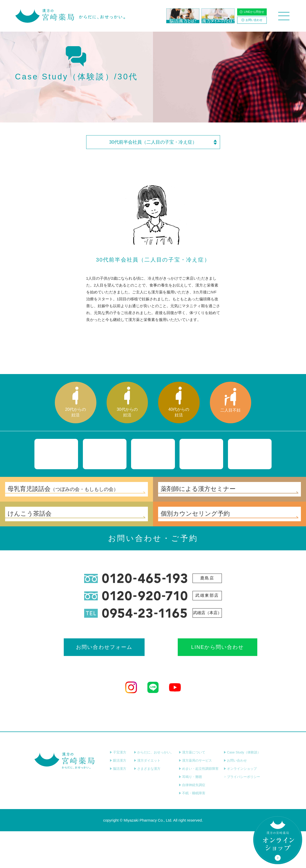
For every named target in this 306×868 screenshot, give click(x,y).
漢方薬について (192, 789)
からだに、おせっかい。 (154, 789)
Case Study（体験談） (242, 789)
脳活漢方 (118, 805)
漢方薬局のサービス (195, 797)
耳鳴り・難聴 (190, 814)
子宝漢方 (118, 789)
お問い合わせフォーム (108, 683)
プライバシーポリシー (242, 814)
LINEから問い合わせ (198, 683)
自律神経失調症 (192, 822)
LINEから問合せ (252, 12)
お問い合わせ (252, 20)
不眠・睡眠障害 (192, 830)
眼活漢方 (118, 797)
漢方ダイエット (147, 797)
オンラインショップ (240, 805)
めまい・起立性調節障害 (199, 805)
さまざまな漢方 (147, 805)
